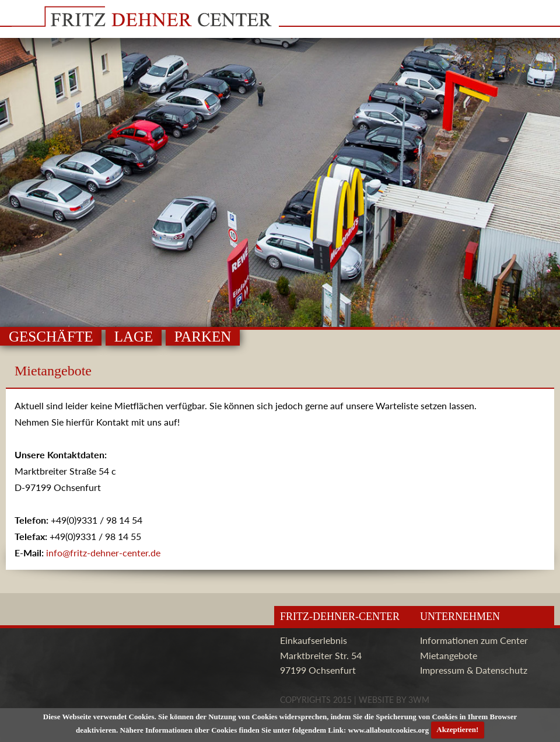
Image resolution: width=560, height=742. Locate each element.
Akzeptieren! (457, 729)
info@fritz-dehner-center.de (103, 553)
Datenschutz (501, 670)
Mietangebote (449, 655)
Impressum (442, 670)
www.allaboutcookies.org (389, 729)
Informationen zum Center (474, 640)
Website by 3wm (394, 700)
